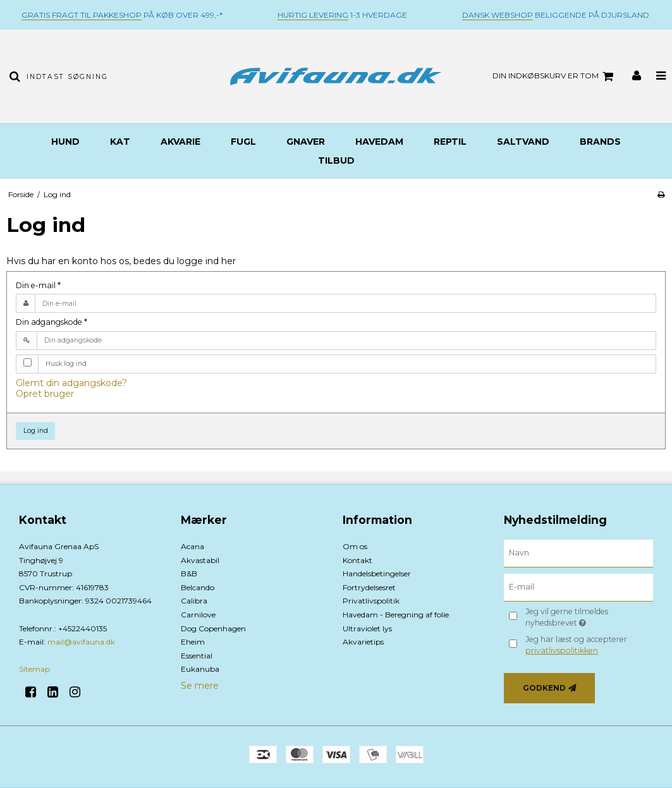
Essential (197, 656)
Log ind (36, 431)
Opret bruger (45, 394)
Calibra (194, 601)
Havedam (379, 142)
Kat (120, 142)
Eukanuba (200, 669)
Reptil (450, 142)
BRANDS (600, 142)
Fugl (243, 142)
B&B (189, 573)
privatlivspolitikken (562, 651)
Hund (65, 142)
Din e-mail (38, 285)
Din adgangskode (52, 322)
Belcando (198, 587)
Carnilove (198, 615)
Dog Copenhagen (213, 628)
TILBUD (336, 161)
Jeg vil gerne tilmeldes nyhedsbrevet (586, 617)
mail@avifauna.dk (81, 642)
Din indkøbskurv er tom (555, 76)
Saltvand (523, 142)
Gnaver (306, 142)
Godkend (544, 688)
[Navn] (578, 553)
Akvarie (180, 142)
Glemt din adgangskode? (71, 383)
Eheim (193, 642)
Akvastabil (200, 560)
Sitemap (34, 669)
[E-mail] (578, 587)
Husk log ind (66, 364)
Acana (192, 546)
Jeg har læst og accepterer (576, 645)
